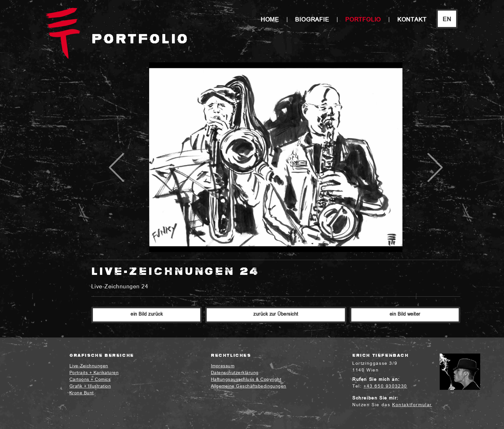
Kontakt (412, 20)
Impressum (223, 366)
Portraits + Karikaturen (94, 373)
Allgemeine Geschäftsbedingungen (249, 386)
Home (270, 20)
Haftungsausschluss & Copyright (246, 380)
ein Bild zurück (147, 315)
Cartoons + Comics (90, 380)
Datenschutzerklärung (235, 373)
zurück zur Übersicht (276, 315)
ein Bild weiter (405, 315)
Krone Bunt (82, 393)
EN (447, 20)
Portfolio (363, 20)
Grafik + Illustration (90, 386)
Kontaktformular (412, 405)
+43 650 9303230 (385, 386)
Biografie (312, 20)
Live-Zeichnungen (89, 366)
